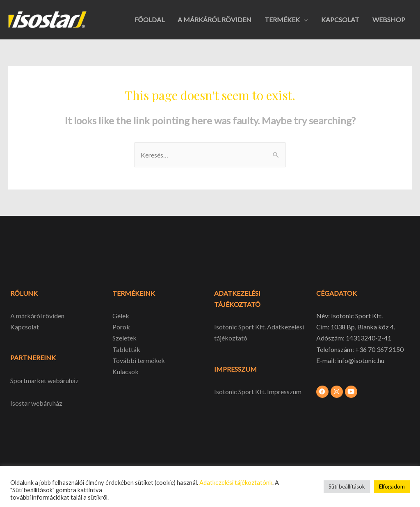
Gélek (121, 316)
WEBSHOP (389, 19)
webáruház (46, 403)
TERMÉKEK (282, 19)
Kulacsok (126, 371)
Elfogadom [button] (392, 486)
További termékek (139, 360)
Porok (121, 327)
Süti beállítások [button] (347, 486)
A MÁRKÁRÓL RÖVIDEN (215, 19)
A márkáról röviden (37, 316)
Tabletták (126, 349)
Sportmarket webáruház (45, 380)
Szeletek (124, 338)
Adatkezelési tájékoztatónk (236, 483)
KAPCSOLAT (340, 19)
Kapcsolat (25, 327)
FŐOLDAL (150, 19)
